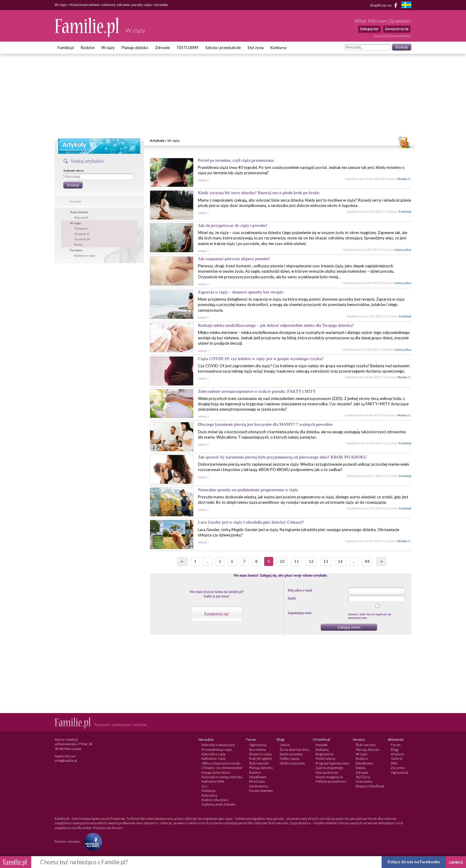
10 (282, 561)
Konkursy (279, 48)
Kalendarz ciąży (214, 754)
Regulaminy (325, 754)
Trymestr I (81, 228)
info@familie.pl (66, 761)
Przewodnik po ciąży (217, 750)
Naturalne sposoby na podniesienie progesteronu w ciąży (248, 490)
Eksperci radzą (260, 754)
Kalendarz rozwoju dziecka (222, 777)
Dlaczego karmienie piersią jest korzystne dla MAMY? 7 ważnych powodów (265, 424)
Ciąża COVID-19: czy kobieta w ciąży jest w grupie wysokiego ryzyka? (261, 359)
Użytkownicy (259, 786)
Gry (204, 786)
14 (340, 561)
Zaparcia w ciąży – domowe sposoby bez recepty (241, 292)
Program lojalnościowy (332, 763)
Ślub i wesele (259, 763)
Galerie (397, 758)
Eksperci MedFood (370, 786)
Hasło (292, 598)
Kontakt (322, 745)
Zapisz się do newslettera (393, 36)
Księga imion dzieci (216, 772)
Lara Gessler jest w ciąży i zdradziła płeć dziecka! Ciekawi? (251, 522)
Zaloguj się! (369, 29)
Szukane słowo (74, 170)
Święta (361, 768)
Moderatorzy (326, 758)
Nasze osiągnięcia (329, 777)
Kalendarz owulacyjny (218, 745)
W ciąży (108, 48)
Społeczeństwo (291, 754)
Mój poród (81, 217)
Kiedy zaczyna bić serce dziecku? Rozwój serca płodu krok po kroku (259, 193)
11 (297, 561)
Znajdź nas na (385, 5)
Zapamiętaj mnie (300, 613)
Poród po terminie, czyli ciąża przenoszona (236, 160)
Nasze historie (79, 212)
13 (326, 561)
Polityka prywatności (331, 781)
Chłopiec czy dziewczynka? (222, 768)
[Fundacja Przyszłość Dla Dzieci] (92, 841)
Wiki (394, 763)
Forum (396, 745)
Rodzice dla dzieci (215, 800)
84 (367, 561)
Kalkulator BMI (213, 781)
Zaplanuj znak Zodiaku (219, 804)
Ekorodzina (258, 750)
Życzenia (398, 768)
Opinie (285, 745)
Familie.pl (66, 48)
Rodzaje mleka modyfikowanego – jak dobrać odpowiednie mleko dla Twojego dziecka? (276, 325)
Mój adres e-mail (300, 590)
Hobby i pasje (290, 758)
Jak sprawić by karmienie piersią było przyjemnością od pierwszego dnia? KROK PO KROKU (282, 457)
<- (182, 561)
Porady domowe (261, 791)
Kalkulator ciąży (214, 758)
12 (311, 561)
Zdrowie (162, 48)
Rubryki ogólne (260, 758)
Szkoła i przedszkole (223, 48)
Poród (78, 244)
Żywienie (76, 250)
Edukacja (208, 791)
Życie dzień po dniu (294, 750)
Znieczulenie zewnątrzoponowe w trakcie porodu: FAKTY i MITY (257, 391)
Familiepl (405, 211)
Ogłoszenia (258, 745)
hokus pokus (403, 249)
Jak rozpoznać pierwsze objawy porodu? (234, 259)
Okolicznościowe (292, 763)
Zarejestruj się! (217, 614)
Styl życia (256, 48)
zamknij (456, 862)
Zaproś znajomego (329, 768)
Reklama (322, 750)
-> (381, 561)
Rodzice (88, 48)
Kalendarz (209, 795)
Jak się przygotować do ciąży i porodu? (233, 226)
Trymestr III (82, 239)
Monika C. (404, 179)
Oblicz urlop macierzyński (221, 763)
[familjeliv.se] (406, 6)
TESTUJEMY (188, 48)
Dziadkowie (258, 777)
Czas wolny (364, 781)
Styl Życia (363, 777)
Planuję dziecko (135, 48)
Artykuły (157, 141)
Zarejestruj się (397, 29)
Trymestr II (82, 234)
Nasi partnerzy (327, 772)
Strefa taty (257, 781)
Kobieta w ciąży (85, 255)
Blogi (395, 750)
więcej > (204, 180)
